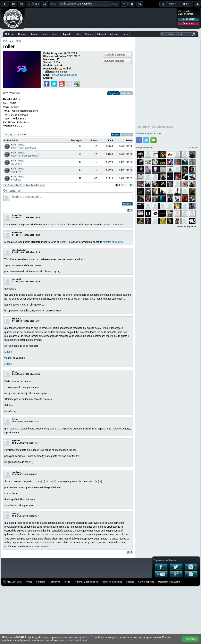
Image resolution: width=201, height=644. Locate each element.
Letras (78, 34)
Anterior (181, 227)
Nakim (15, 419)
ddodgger (16, 472)
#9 (13, 422)
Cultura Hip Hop (146, 582)
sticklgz (16, 514)
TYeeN (15, 372)
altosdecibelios (19, 250)
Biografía (114, 93)
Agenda (67, 34)
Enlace (19, 126)
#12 (14, 282)
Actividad (126, 93)
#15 (14, 218)
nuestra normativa (113, 225)
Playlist (173, 4)
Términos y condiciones (86, 582)
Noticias (10, 34)
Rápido (185, 4)
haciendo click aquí (76, 640)
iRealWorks (175, 582)
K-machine (17, 215)
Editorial (102, 34)
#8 (13, 443)
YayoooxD (17, 441)
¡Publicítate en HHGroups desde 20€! (154, 127)
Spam (63, 225)
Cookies (130, 582)
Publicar (127, 204)
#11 (14, 321)
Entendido (190, 639)
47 (131, 185)
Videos (56, 34)
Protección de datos (112, 582)
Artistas (114, 34)
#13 (14, 252)
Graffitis (89, 34)
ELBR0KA (16, 319)
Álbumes (22, 34)
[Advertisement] (56, 15)
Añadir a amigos (116, 55)
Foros (125, 34)
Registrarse (189, 23)
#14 (14, 235)
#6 (13, 516)
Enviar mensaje (116, 61)
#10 (14, 374)
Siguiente (191, 227)
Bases (45, 34)
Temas (34, 34)
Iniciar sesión (189, 19)
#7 (13, 474)
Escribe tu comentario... (72, 198)
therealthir (17, 279)
